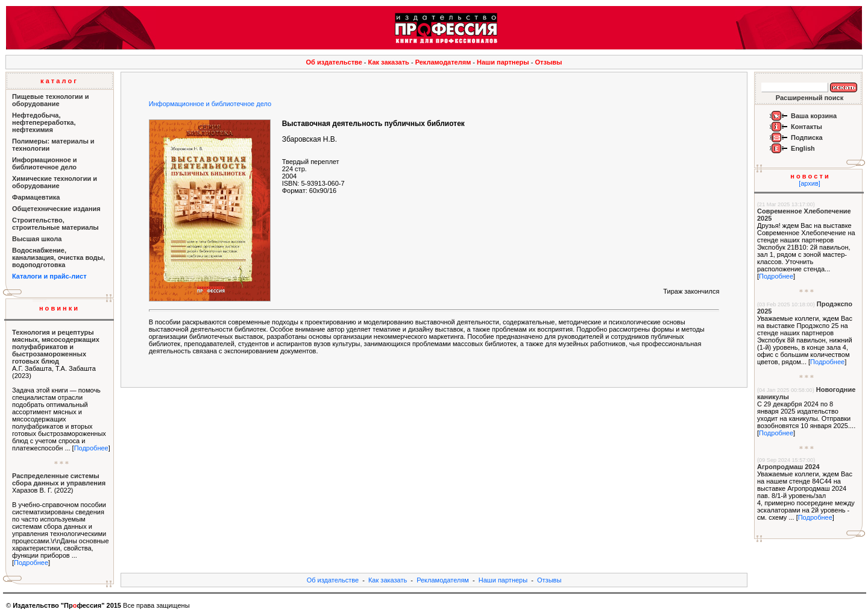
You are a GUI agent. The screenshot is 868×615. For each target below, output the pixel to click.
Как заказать (389, 62)
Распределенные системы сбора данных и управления (59, 479)
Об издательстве (334, 62)
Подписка (807, 137)
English (803, 148)
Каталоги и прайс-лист (49, 276)
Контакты (807, 127)
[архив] (810, 183)
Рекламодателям (443, 62)
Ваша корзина (814, 116)
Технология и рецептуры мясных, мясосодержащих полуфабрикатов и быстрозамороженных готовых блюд (56, 347)
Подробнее (91, 448)
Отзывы (549, 62)
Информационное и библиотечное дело (210, 104)
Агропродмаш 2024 (788, 467)
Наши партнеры (503, 62)
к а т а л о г (58, 81)
